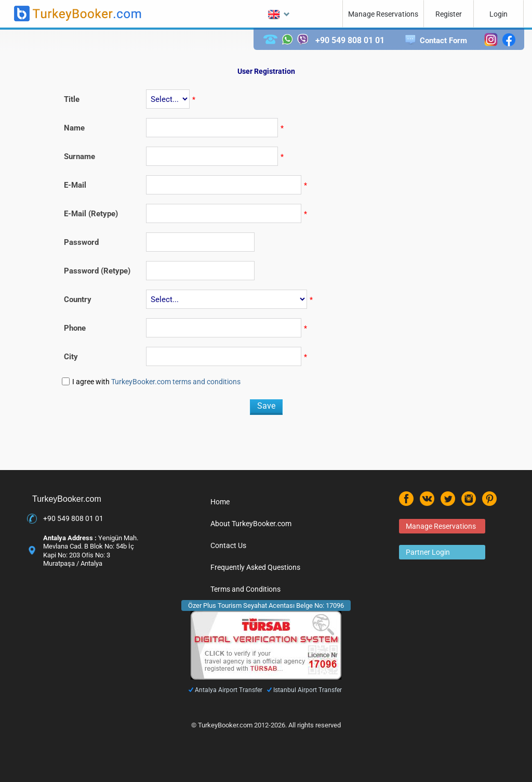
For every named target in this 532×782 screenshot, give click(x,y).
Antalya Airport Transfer (229, 690)
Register (449, 14)
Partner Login (428, 552)
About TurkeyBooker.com (251, 524)
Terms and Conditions (245, 589)
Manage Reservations (383, 14)
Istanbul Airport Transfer (308, 690)
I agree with (156, 382)
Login (498, 14)
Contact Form (443, 41)
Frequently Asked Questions (255, 567)
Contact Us (228, 545)
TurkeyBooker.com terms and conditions (176, 382)
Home (220, 502)
